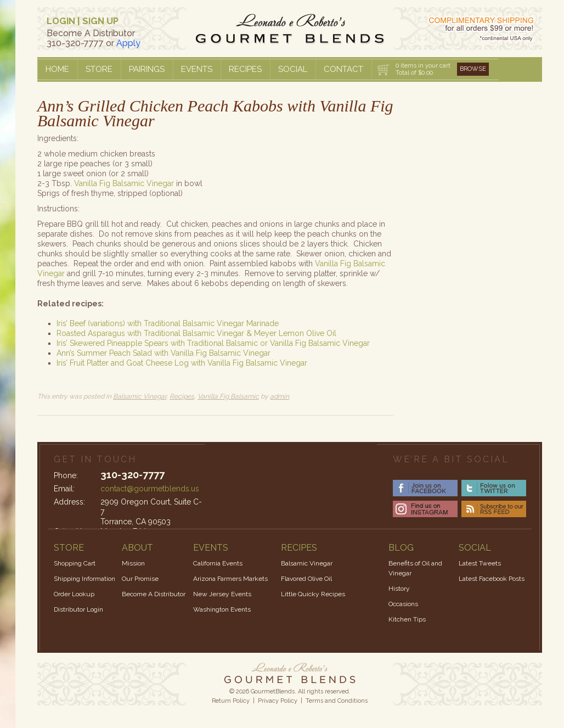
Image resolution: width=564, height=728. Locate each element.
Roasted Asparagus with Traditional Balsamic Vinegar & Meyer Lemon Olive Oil (196, 333)
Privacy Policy (278, 701)
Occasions (403, 604)
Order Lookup (74, 594)
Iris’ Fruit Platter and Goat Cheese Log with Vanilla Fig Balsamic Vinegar (182, 363)
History (399, 589)
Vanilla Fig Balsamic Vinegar (124, 183)
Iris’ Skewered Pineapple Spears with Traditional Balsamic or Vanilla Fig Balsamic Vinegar (213, 343)
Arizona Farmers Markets (230, 579)
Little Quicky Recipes (313, 594)
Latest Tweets (480, 563)
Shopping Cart (75, 563)
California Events (218, 563)
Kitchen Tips (407, 619)
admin (280, 396)
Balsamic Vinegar (140, 396)
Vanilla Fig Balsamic (228, 396)
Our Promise (140, 579)
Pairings (147, 69)
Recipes (245, 69)
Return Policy (231, 701)
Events (197, 69)
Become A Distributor (154, 594)
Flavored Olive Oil (306, 579)
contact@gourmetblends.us (150, 489)
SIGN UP (100, 21)
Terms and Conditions (337, 701)
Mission (133, 563)
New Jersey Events (222, 594)
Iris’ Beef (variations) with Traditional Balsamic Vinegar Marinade (168, 323)
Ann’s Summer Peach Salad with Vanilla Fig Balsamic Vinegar (163, 353)
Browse (473, 69)
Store (99, 69)
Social (293, 69)
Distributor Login (78, 609)
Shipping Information (84, 579)
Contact (343, 69)
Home (57, 69)
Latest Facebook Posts (492, 579)
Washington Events (222, 609)
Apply (128, 43)
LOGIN (61, 21)
